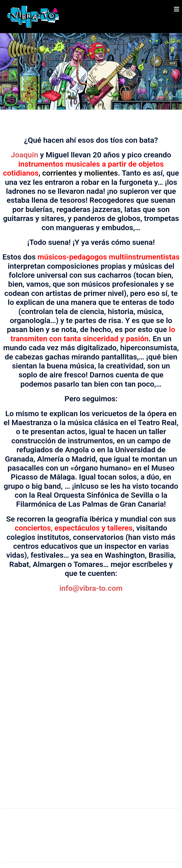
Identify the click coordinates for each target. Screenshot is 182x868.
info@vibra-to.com (91, 588)
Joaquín (25, 155)
